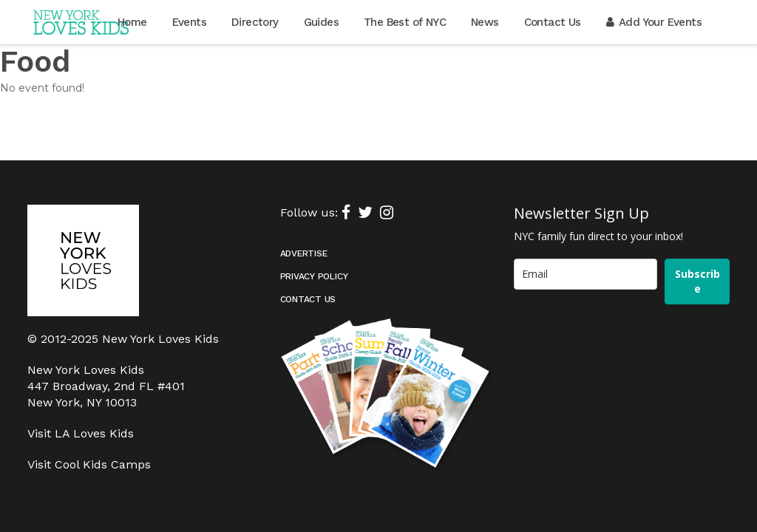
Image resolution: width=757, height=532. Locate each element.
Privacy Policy (314, 235)
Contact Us (308, 258)
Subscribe (697, 240)
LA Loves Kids (94, 392)
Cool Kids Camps (103, 423)
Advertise (304, 212)
